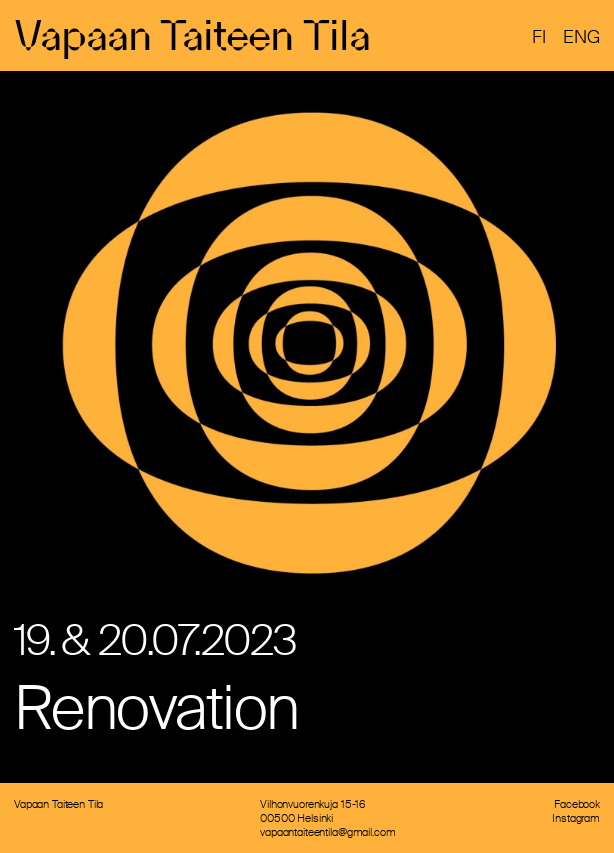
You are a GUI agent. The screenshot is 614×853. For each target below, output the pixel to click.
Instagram (576, 818)
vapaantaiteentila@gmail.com (327, 832)
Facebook (577, 804)
